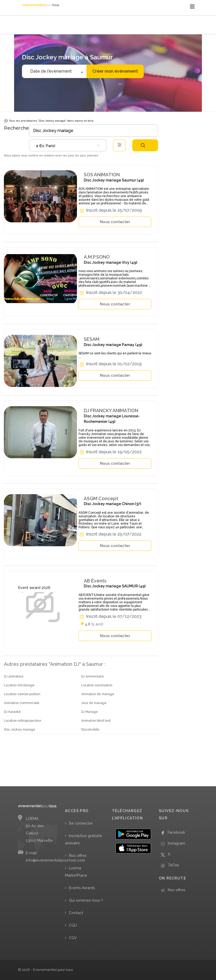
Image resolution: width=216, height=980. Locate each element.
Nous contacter (115, 222)
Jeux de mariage (94, 703)
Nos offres (78, 856)
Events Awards (82, 888)
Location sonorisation (97, 685)
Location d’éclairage (19, 685)
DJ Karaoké (12, 712)
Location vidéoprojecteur (23, 721)
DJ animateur (14, 676)
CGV (73, 938)
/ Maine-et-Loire (116, 25)
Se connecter (81, 823)
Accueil (25, 25)
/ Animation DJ (40, 25)
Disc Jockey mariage (20, 730)
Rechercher (143, 145)
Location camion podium (22, 694)
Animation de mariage (98, 694)
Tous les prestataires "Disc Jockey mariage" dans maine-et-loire (49, 121)
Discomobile (90, 730)
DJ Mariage (89, 712)
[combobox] (68, 145)
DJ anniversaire (92, 676)
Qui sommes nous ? (86, 900)
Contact (76, 913)
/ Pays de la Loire (92, 25)
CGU (73, 925)
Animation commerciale (22, 703)
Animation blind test (96, 721)
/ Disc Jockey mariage (65, 25)
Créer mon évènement (115, 71)
